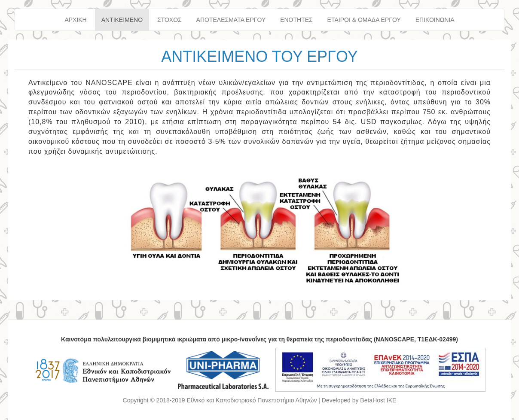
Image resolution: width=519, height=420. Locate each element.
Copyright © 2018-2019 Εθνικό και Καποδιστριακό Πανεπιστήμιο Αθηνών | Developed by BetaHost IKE (260, 400)
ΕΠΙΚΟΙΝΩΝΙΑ (435, 20)
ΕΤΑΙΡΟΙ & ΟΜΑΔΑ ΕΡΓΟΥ (364, 20)
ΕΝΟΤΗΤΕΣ (296, 20)
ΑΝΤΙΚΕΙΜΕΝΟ (122, 20)
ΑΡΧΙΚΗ (75, 20)
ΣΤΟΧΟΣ (169, 20)
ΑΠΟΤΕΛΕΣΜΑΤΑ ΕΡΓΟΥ (231, 20)
